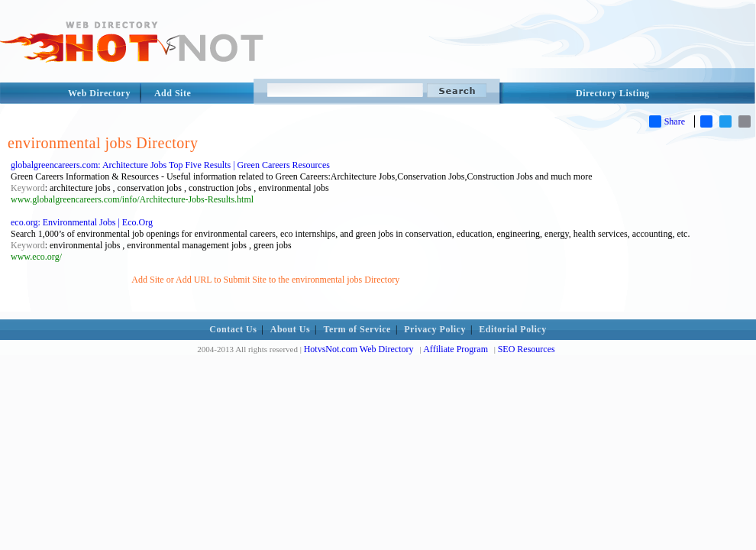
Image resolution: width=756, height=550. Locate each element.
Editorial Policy (512, 329)
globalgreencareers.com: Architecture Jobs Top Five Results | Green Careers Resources (170, 165)
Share (667, 121)
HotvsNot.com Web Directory (359, 349)
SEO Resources (527, 349)
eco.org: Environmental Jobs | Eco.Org (82, 222)
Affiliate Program (456, 349)
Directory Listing (613, 93)
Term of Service (357, 329)
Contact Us (233, 329)
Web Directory (99, 93)
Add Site (173, 93)
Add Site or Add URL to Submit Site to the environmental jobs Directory (265, 280)
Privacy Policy (435, 329)
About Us (290, 329)
